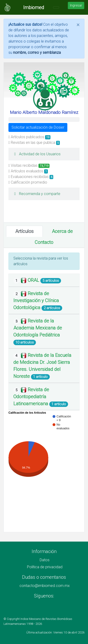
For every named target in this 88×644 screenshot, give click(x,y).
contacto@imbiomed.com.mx (45, 586)
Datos (45, 560)
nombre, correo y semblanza (37, 52)
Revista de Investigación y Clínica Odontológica (36, 300)
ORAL (34, 280)
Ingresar (76, 5)
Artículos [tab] (24, 231)
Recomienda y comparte (36, 194)
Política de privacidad (45, 567)
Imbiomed (34, 7)
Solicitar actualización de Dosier (38, 127)
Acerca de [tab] (62, 231)
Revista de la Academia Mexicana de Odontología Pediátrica (38, 328)
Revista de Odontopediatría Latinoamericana (31, 397)
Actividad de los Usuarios (36, 154)
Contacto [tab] (44, 242)
